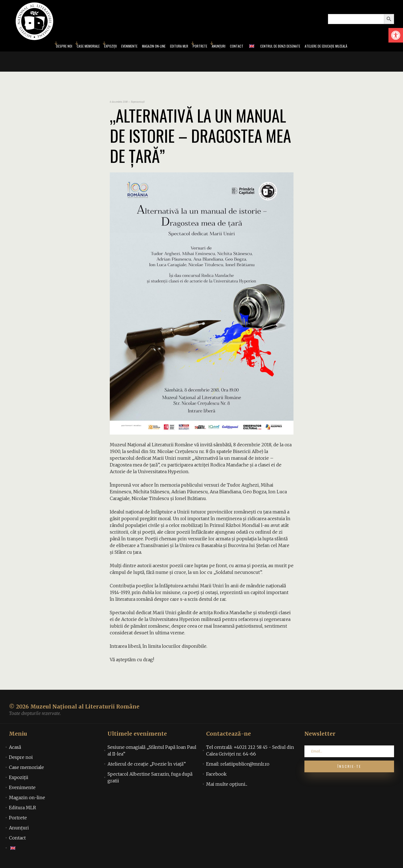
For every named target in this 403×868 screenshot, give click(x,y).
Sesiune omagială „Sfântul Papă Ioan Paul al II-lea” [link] (152, 752)
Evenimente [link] (115, 47)
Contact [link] (245, 47)
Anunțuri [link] (224, 47)
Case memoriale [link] (65, 47)
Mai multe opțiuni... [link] (227, 786)
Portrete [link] (201, 47)
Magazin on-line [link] (145, 47)
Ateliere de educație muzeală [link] (351, 47)
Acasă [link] (15, 749)
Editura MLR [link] (177, 47)
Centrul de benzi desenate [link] (295, 47)
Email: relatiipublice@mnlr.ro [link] (238, 766)
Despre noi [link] (36, 47)
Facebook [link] (216, 776)
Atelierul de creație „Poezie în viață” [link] (147, 766)
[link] (396, 35)
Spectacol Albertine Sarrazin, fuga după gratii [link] (150, 779)
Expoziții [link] (92, 47)
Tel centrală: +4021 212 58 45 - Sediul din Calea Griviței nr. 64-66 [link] (250, 752)
